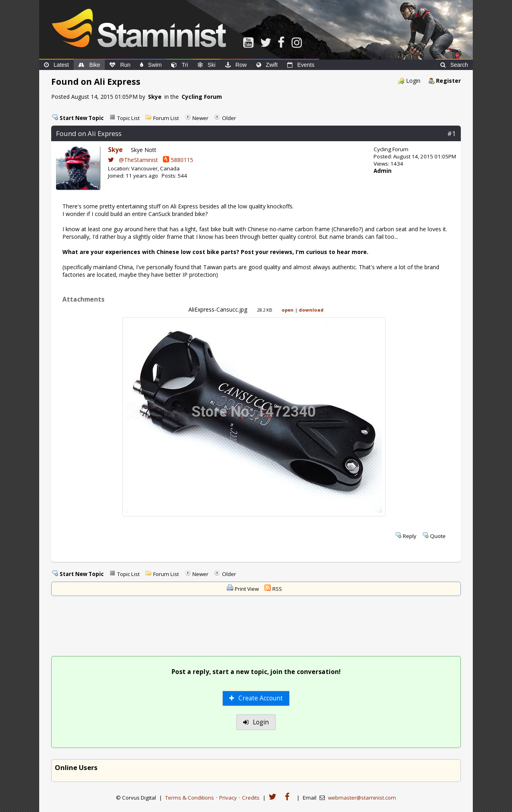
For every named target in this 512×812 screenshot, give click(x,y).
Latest (56, 65)
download (311, 310)
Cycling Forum (202, 97)
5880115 (178, 160)
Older (229, 118)
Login (413, 81)
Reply (410, 536)
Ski (206, 65)
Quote (438, 536)
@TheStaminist (133, 160)
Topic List (128, 118)
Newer (200, 118)
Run (120, 65)
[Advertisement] (256, 627)
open (288, 310)
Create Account (256, 698)
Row (236, 65)
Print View (247, 589)
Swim (151, 65)
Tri (180, 65)
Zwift (267, 65)
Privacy (228, 798)
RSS (277, 589)
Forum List (166, 118)
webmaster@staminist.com (362, 798)
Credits (251, 798)
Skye (155, 97)
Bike (89, 65)
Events (301, 65)
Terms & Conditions (190, 798)
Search (454, 65)
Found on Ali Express (89, 133)
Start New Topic (82, 118)
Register (448, 81)
